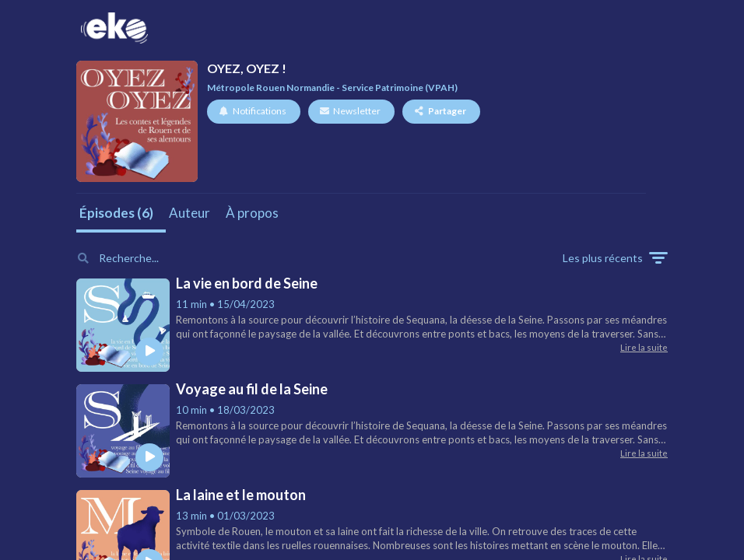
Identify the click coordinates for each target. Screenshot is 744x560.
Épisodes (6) (116, 213)
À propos (252, 213)
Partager (440, 111)
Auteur (190, 213)
